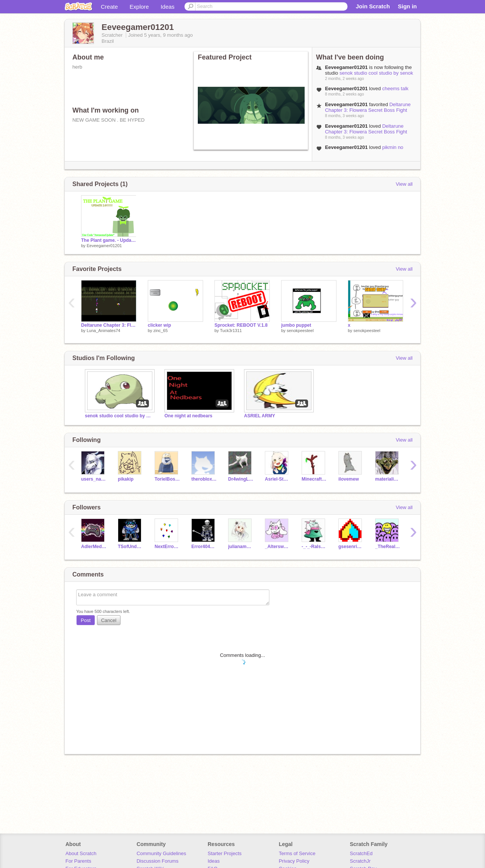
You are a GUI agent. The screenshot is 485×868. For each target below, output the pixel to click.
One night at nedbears (189, 416)
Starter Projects (225, 853)
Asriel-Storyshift (278, 479)
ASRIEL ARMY (260, 416)
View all (404, 184)
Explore (139, 7)
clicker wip (159, 325)
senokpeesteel (300, 331)
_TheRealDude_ (388, 547)
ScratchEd (361, 853)
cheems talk (395, 89)
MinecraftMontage (314, 479)
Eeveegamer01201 (104, 246)
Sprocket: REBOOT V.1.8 (241, 325)
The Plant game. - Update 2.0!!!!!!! (109, 240)
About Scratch (81, 853)
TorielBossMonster (167, 479)
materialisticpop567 (388, 479)
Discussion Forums (157, 861)
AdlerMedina (94, 547)
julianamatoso (241, 547)
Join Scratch (373, 6)
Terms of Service (297, 853)
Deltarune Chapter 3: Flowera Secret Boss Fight (368, 107)
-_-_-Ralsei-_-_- (314, 547)
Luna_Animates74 (104, 331)
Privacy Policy (294, 861)
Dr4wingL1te (241, 479)
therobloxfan (204, 479)
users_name (94, 479)
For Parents (78, 861)
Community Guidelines (161, 853)
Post (86, 620)
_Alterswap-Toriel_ (278, 547)
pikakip (126, 479)
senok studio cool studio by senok (376, 73)
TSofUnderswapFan (131, 547)
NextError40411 (167, 547)
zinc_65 (161, 331)
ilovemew (349, 479)
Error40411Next (204, 547)
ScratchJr (360, 861)
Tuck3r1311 (231, 331)
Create (109, 7)
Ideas (168, 7)
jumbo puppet (296, 325)
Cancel (109, 620)
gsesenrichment (351, 547)
